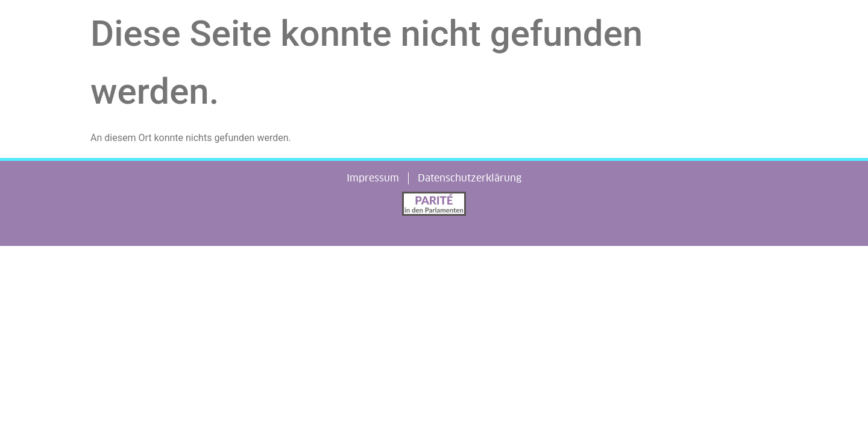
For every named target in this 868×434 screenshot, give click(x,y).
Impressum (373, 178)
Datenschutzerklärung (470, 178)
